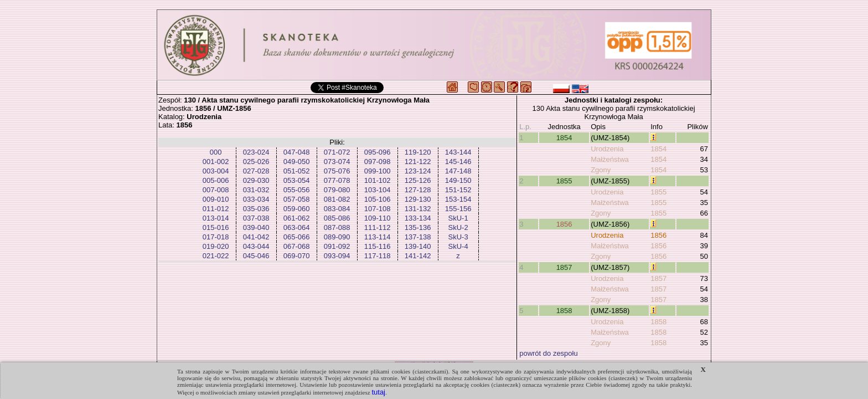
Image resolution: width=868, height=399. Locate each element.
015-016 (216, 227)
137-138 (418, 237)
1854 (564, 138)
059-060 (297, 209)
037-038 (256, 218)
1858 (564, 311)
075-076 (337, 171)
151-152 (458, 190)
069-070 (297, 256)
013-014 (216, 218)
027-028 (256, 171)
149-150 (458, 180)
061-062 (297, 218)
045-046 (256, 256)
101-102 (378, 180)
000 (216, 152)
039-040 (256, 227)
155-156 (458, 209)
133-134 (418, 218)
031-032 (256, 190)
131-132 (418, 209)
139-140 (418, 246)
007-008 (216, 190)
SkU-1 (458, 218)
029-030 (256, 180)
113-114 (378, 237)
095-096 (378, 152)
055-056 (297, 190)
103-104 (378, 190)
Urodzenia (607, 149)
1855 (564, 181)
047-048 (297, 152)
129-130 (418, 199)
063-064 (297, 227)
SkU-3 (458, 237)
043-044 (256, 246)
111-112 (378, 227)
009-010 (216, 199)
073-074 (337, 162)
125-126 (418, 180)
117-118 (378, 256)
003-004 (216, 171)
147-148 (458, 171)
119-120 (418, 152)
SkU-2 (458, 227)
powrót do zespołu (549, 353)
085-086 (337, 218)
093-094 (337, 256)
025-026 (256, 162)
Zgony (601, 170)
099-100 (378, 171)
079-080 (337, 190)
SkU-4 (458, 246)
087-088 (337, 227)
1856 (564, 224)
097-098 (378, 162)
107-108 (378, 209)
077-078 (337, 180)
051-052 (297, 171)
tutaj (378, 392)
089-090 (337, 237)
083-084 (337, 209)
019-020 (216, 246)
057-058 (297, 199)
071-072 (337, 152)
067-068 (297, 246)
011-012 (216, 209)
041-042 (256, 237)
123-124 (418, 171)
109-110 (378, 218)
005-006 (216, 180)
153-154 (458, 199)
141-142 (418, 256)
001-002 (216, 162)
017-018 (216, 237)
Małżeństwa (610, 159)
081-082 (337, 199)
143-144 (458, 152)
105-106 (378, 199)
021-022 (216, 256)
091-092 (337, 246)
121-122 (418, 162)
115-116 (378, 246)
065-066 (297, 237)
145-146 (458, 162)
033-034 (256, 199)
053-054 (297, 180)
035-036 (256, 209)
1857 (564, 267)
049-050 (297, 162)
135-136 (418, 227)
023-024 (256, 152)
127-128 (418, 190)
